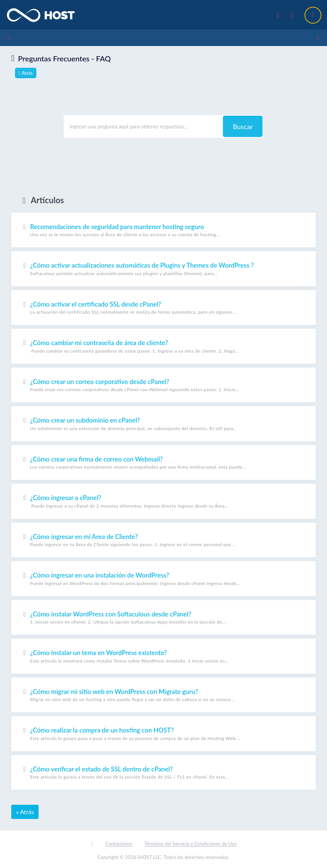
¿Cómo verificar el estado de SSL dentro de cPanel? (163, 772)
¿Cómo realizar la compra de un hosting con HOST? (163, 734)
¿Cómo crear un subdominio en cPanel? (163, 424)
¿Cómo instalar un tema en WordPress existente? (163, 656)
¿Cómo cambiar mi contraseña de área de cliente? (163, 346)
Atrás (26, 72)
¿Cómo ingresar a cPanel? (163, 501)
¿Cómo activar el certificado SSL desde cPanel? (163, 307)
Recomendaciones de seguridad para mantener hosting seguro (163, 230)
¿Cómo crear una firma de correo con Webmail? (163, 462)
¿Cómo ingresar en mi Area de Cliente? (163, 540)
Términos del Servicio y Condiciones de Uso (190, 843)
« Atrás (25, 811)
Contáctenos (119, 843)
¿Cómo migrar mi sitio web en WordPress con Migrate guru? (163, 695)
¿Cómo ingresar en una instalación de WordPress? (163, 579)
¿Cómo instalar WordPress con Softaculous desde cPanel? (163, 617)
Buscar (243, 126)
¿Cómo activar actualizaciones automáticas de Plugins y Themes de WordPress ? (163, 269)
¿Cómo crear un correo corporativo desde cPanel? (163, 385)
